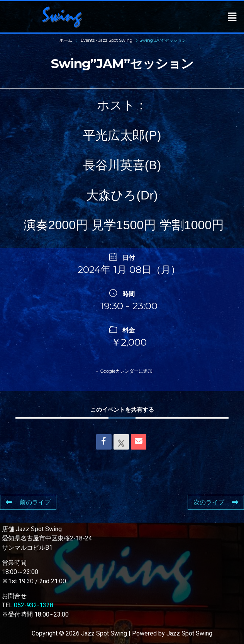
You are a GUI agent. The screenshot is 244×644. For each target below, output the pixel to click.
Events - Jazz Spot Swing (107, 40)
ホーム (66, 40)
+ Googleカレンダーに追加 (124, 371)
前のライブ (28, 502)
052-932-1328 (34, 605)
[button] (232, 17)
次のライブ (216, 502)
